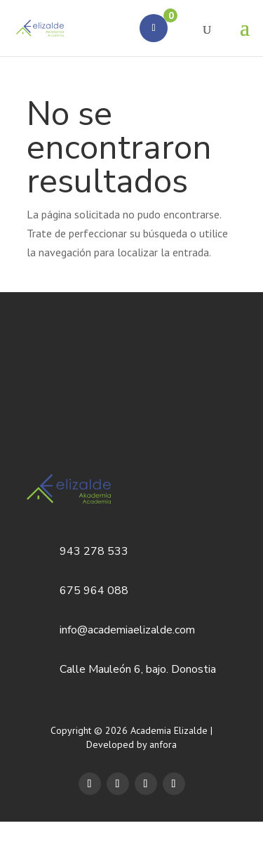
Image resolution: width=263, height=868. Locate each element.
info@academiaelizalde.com (127, 630)
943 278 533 (94, 551)
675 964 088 (94, 591)
